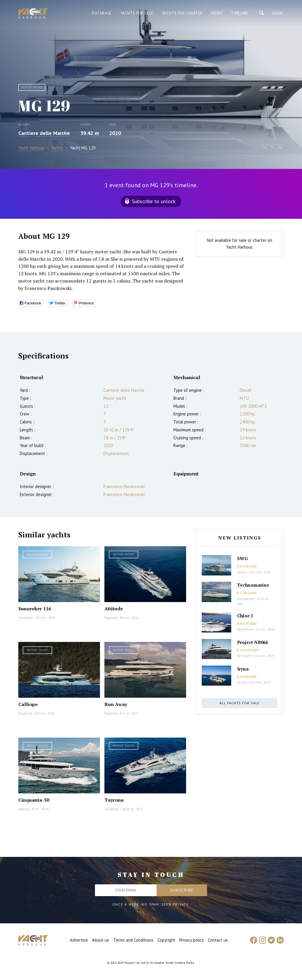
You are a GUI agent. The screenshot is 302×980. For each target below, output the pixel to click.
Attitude (114, 609)
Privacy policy (192, 940)
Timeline (240, 13)
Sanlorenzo (245, 629)
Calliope (28, 704)
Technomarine (253, 585)
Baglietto (111, 618)
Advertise (79, 940)
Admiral (24, 809)
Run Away (116, 704)
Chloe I (245, 616)
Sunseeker (26, 618)
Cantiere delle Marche (44, 133)
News (217, 13)
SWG (242, 558)
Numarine (25, 713)
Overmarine (246, 599)
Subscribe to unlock (154, 201)
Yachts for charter (183, 13)
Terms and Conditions (133, 940)
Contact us (218, 940)
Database (102, 13)
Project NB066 (252, 642)
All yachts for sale (239, 703)
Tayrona (114, 800)
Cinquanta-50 (34, 800)
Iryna (243, 669)
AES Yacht (244, 656)
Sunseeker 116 (35, 609)
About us (101, 940)
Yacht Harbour (33, 14)
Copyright (166, 940)
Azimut (242, 572)
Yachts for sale (137, 13)
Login (278, 13)
